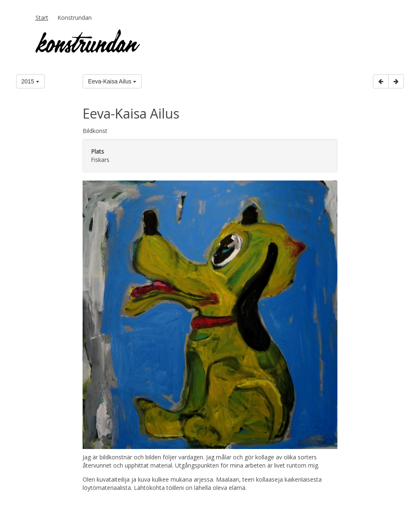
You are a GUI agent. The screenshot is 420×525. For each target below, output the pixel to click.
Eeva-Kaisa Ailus (112, 81)
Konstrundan (75, 18)
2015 (30, 81)
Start (42, 18)
